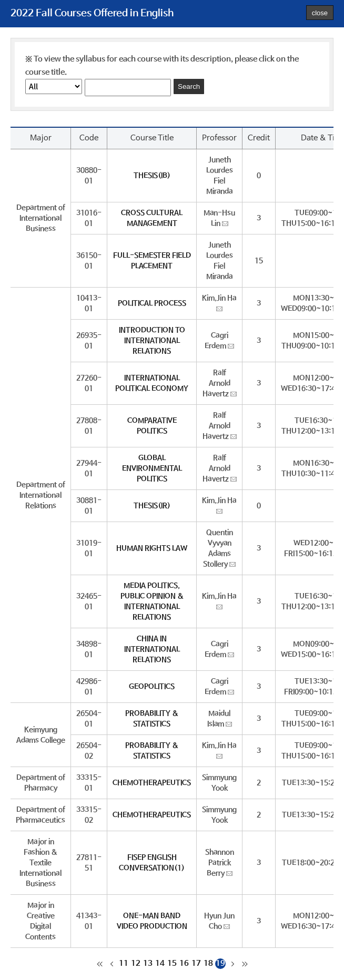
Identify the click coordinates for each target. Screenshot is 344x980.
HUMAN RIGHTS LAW (152, 548)
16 (184, 963)
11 (124, 963)
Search (189, 86)
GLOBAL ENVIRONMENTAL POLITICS (152, 468)
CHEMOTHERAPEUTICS (152, 783)
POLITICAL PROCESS (152, 303)
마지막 (245, 964)
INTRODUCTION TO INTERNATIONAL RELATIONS (152, 341)
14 (160, 963)
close (320, 13)
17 (196, 963)
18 (208, 963)
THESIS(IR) (152, 506)
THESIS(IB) (152, 176)
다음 (232, 964)
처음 (99, 964)
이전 (112, 964)
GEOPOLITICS (152, 687)
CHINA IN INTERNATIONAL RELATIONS (152, 649)
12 (136, 963)
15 (172, 963)
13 (148, 963)
